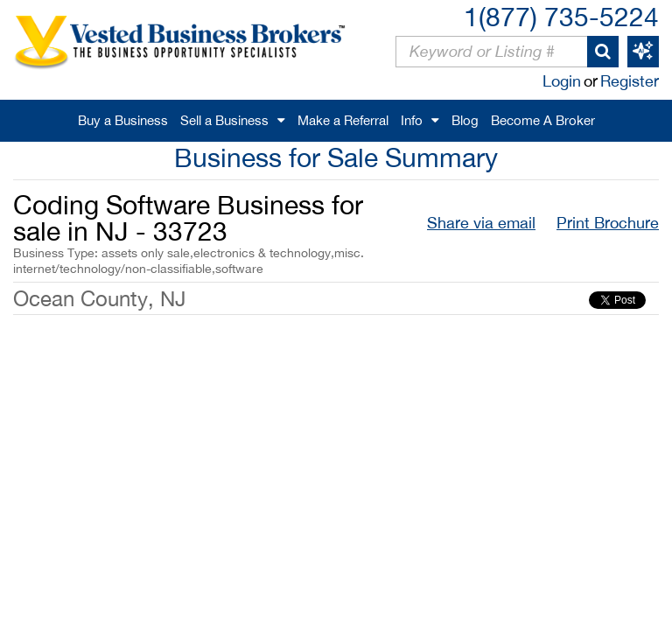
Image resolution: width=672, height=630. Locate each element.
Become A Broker (543, 120)
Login (562, 81)
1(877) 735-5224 (561, 16)
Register (630, 81)
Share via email (481, 223)
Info (412, 120)
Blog (465, 120)
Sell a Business (224, 120)
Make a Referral (343, 120)
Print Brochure (608, 223)
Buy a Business (123, 120)
